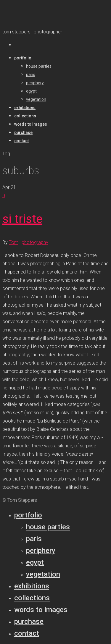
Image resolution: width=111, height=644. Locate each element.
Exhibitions (32, 586)
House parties (48, 527)
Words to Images (41, 610)
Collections (32, 598)
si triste (22, 219)
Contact (27, 633)
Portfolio (28, 515)
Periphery (41, 551)
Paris (34, 539)
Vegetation (43, 574)
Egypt (35, 562)
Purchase (29, 622)
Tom (14, 242)
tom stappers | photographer (32, 32)
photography (35, 242)
